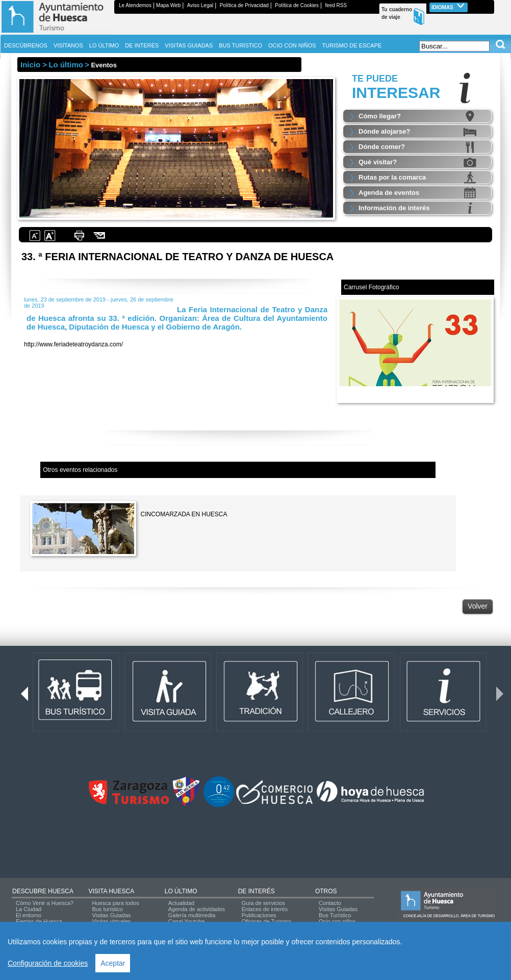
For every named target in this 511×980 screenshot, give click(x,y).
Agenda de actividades (197, 909)
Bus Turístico (335, 915)
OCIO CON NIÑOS (292, 45)
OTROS (326, 891)
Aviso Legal (200, 5)
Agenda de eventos (389, 193)
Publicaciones (259, 915)
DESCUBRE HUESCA (43, 891)
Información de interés (394, 208)
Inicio (30, 65)
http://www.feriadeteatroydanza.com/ (73, 344)
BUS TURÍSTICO (240, 45)
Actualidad (181, 903)
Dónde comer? (382, 147)
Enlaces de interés (265, 909)
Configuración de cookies (48, 963)
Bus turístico (107, 909)
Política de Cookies (297, 5)
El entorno (29, 915)
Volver (478, 606)
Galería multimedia (192, 915)
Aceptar (113, 963)
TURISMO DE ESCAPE (352, 45)
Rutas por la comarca (392, 177)
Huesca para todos (115, 903)
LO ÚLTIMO (181, 891)
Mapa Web (168, 5)
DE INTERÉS (257, 891)
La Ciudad (29, 909)
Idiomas (449, 6)
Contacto (330, 903)
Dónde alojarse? (384, 131)
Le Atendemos (135, 5)
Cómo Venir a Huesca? (45, 903)
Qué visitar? (378, 162)
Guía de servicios (263, 903)
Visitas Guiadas (111, 915)
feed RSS (336, 5)
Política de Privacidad (244, 5)
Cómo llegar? (380, 116)
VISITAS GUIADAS (189, 45)
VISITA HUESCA (111, 891)
